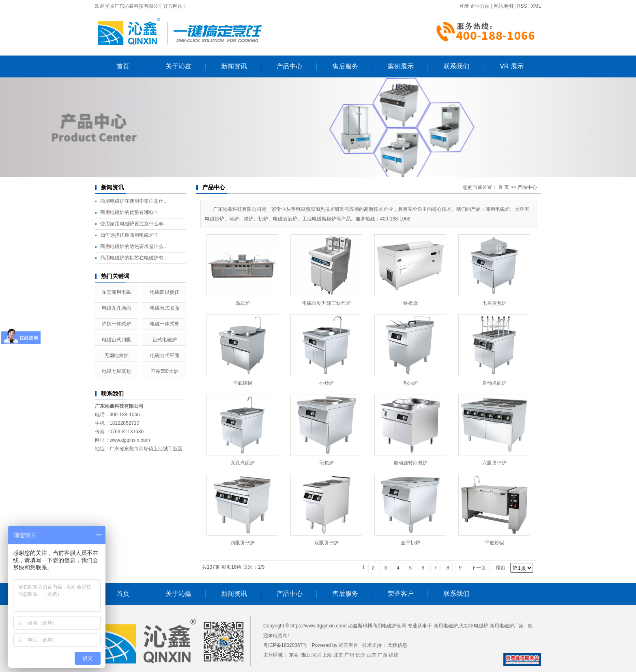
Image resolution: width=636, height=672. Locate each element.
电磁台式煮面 (165, 308)
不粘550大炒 (165, 371)
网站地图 (503, 6)
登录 (464, 6)
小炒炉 (327, 383)
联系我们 (456, 66)
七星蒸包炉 (494, 303)
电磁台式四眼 (116, 340)
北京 (338, 655)
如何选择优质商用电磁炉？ (129, 235)
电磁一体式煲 (165, 324)
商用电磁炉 (446, 626)
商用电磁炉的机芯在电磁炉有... (134, 258)
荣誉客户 (401, 594)
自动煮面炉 (494, 383)
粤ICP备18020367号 (285, 645)
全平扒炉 (410, 543)
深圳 (316, 655)
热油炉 (410, 383)
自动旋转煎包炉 (410, 463)
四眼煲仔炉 (243, 543)
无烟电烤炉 (116, 355)
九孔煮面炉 (243, 463)
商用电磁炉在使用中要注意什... (134, 201)
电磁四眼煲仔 (165, 292)
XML (536, 6)
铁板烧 (410, 303)
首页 (123, 66)
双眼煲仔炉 (327, 543)
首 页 (504, 187)
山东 (372, 655)
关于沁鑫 (178, 66)
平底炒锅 (494, 543)
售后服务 (345, 66)
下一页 (479, 568)
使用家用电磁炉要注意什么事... (134, 224)
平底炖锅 (243, 383)
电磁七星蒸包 (116, 371)
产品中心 (290, 66)
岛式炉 (243, 303)
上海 (327, 655)
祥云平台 (348, 645)
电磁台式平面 (165, 355)
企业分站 (480, 6)
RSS (522, 6)
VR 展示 (512, 66)
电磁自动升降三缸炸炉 (327, 303)
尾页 (501, 568)
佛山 (305, 655)
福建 (393, 655)
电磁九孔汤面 (116, 308)
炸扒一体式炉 (116, 324)
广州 (349, 655)
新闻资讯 (234, 66)
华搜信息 (397, 645)
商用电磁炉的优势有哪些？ (129, 212)
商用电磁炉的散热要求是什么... (134, 246)
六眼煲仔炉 (494, 463)
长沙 (360, 655)
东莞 (294, 655)
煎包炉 (327, 463)
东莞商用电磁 (116, 292)
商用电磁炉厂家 (507, 626)
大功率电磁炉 (474, 626)
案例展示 (401, 66)
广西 (382, 655)
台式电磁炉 (165, 340)
